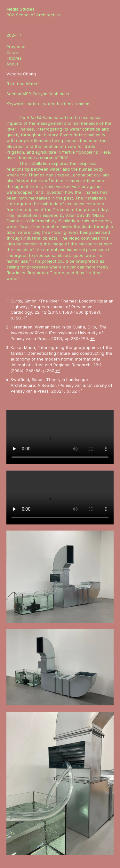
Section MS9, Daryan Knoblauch (38, 94)
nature (34, 104)
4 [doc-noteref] (51, 271)
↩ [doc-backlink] (25, 318)
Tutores (14, 58)
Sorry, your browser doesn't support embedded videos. (60, 437)
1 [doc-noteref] (49, 179)
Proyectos (16, 47)
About (12, 64)
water (49, 104)
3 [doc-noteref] (30, 260)
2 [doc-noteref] (33, 191)
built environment (74, 104)
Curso (12, 52)
